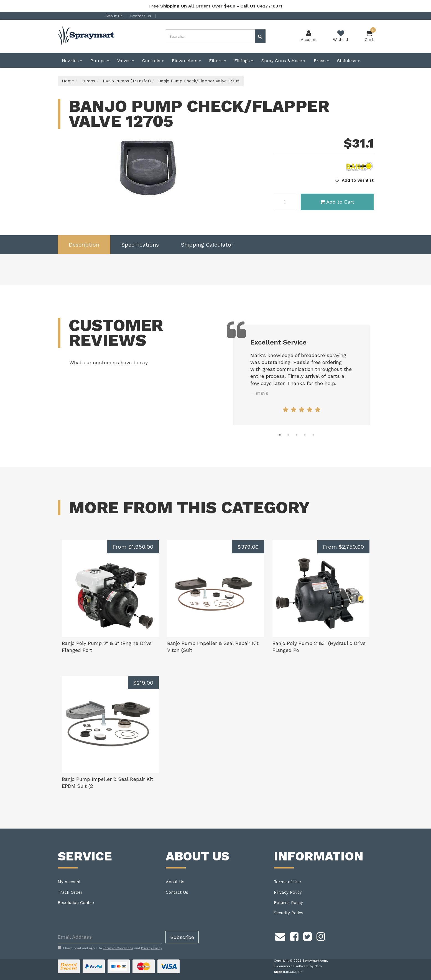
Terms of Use (287, 882)
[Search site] (260, 36)
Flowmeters (186, 61)
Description (84, 245)
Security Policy (289, 913)
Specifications (140, 245)
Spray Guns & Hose (283, 61)
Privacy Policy (288, 892)
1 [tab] (280, 435)
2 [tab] (288, 435)
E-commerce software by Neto (298, 966)
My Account (69, 882)
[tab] (84, 245)
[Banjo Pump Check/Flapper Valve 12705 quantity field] (285, 202)
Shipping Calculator (207, 245)
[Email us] (280, 936)
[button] (354, 180)
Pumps (100, 61)
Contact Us (141, 16)
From (133, 547)
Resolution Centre (76, 903)
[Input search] (210, 36)
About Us (115, 16)
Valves (126, 61)
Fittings (244, 61)
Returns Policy (288, 903)
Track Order (70, 892)
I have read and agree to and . (110, 948)
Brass (321, 61)
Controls (153, 61)
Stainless (348, 61)
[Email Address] (110, 937)
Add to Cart (337, 202)
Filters (217, 61)
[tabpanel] (302, 375)
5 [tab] (313, 435)
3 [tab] (297, 435)
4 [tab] (305, 435)
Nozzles (72, 61)
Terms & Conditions (118, 948)
